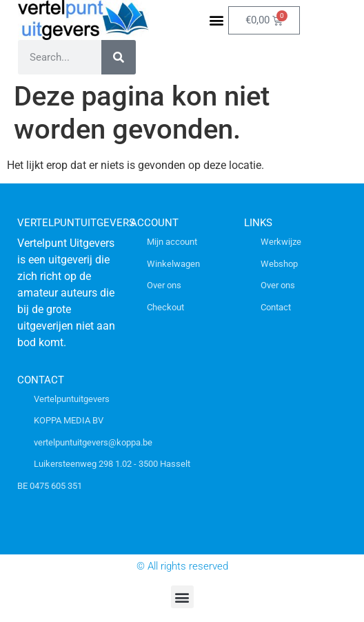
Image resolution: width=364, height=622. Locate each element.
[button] (217, 20)
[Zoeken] (119, 57)
